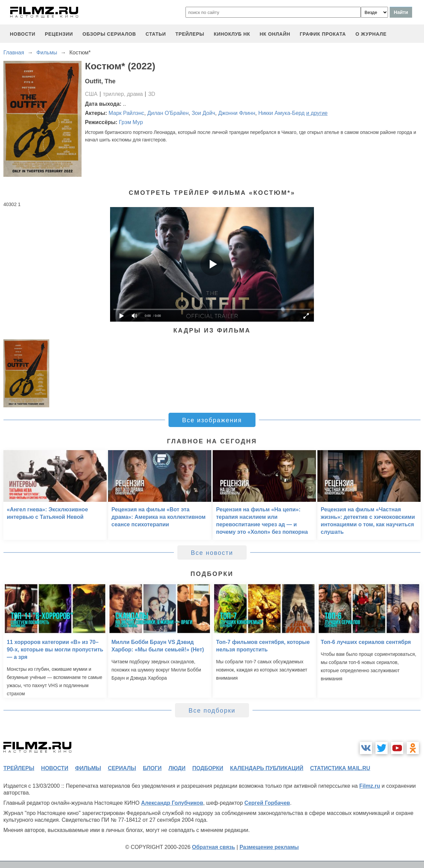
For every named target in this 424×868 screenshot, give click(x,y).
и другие (317, 113)
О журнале (371, 34)
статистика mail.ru (340, 768)
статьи (156, 34)
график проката (323, 34)
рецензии (59, 34)
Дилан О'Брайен (168, 113)
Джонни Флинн (237, 113)
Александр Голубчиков (172, 803)
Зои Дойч (203, 113)
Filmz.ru (369, 786)
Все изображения (212, 420)
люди (177, 768)
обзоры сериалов (109, 34)
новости (23, 34)
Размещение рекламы (269, 847)
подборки (208, 768)
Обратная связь (214, 847)
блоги (152, 768)
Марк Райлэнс (127, 113)
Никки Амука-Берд (281, 113)
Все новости (212, 553)
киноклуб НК (232, 34)
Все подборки (212, 711)
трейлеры (190, 34)
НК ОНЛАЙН (275, 34)
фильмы (88, 768)
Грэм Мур (131, 122)
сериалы (122, 768)
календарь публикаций (267, 768)
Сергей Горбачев (267, 803)
